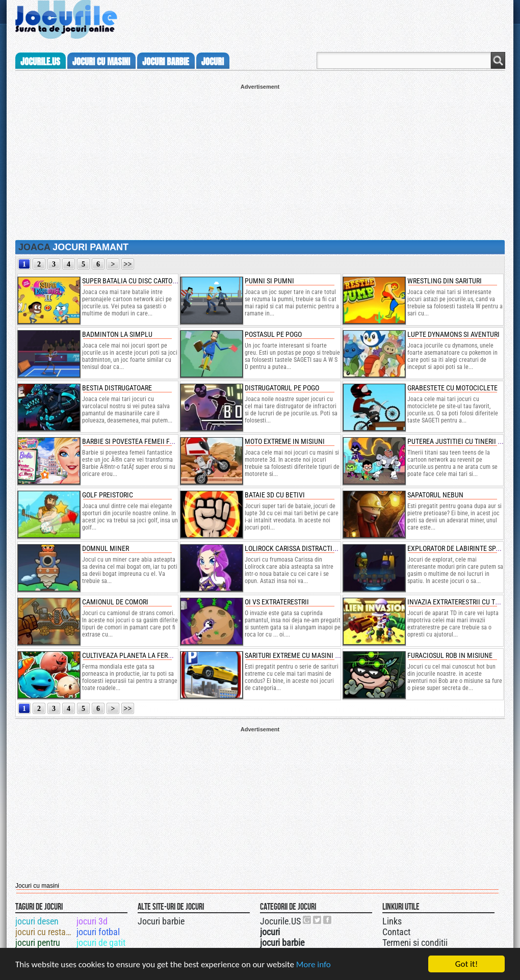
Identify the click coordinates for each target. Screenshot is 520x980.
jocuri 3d (92, 921)
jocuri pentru (38, 943)
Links (392, 921)
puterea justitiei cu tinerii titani (462, 441)
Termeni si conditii (415, 943)
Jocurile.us (40, 62)
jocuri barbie (166, 62)
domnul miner (106, 548)
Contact (396, 932)
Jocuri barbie (161, 921)
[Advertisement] (260, 161)
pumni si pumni (269, 281)
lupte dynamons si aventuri (453, 334)
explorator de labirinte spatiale (462, 548)
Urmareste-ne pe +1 (307, 920)
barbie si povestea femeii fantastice (142, 441)
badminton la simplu (117, 334)
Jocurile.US (280, 921)
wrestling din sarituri (445, 281)
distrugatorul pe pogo (282, 388)
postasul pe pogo (273, 334)
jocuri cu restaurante (45, 932)
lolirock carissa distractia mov (298, 548)
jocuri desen (37, 921)
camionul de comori (115, 602)
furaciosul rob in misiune (450, 655)
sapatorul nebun (435, 495)
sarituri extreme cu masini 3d (294, 655)
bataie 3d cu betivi (275, 495)
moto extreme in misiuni (285, 441)
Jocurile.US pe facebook (328, 920)
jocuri (213, 62)
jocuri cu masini (101, 62)
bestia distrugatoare (117, 388)
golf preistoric (108, 495)
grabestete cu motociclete (452, 388)
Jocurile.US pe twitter (318, 920)
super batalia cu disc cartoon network (147, 281)
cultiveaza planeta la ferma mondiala (147, 655)
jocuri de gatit (101, 943)
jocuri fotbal (98, 932)
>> (128, 264)
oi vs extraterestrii (277, 602)
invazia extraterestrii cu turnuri (462, 602)
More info (314, 965)
